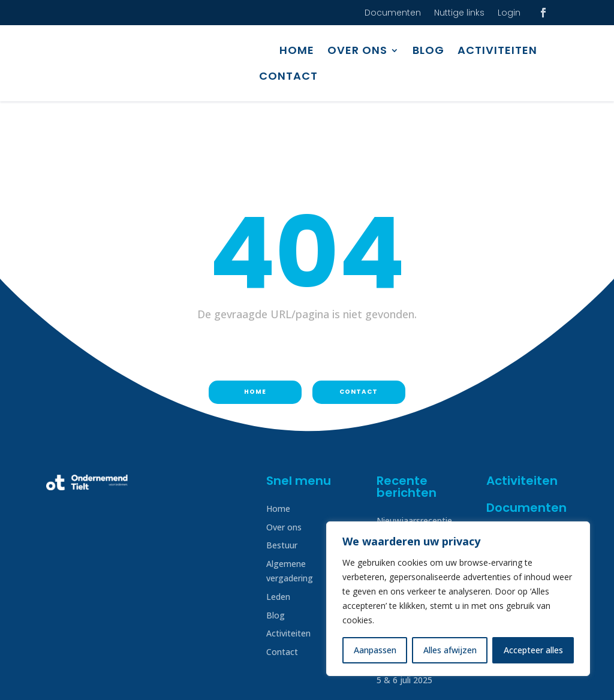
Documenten (393, 13)
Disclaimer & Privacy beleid (99, 678)
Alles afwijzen (450, 650)
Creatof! (552, 678)
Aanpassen (375, 650)
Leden (278, 534)
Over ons (357, 50)
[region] (458, 599)
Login (509, 13)
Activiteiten (497, 50)
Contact (288, 76)
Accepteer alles (533, 650)
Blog (428, 50)
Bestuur (282, 483)
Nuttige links (459, 13)
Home (297, 50)
